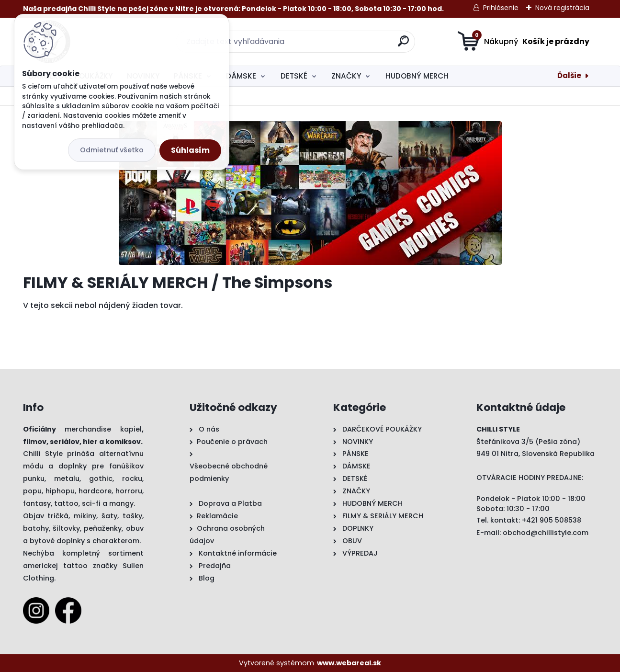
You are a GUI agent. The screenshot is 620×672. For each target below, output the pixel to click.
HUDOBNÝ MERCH (417, 76)
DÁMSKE (241, 76)
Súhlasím (190, 150)
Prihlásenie (501, 8)
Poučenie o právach (232, 442)
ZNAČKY (346, 76)
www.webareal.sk (349, 663)
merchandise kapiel (103, 429)
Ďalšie (569, 75)
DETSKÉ (294, 76)
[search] (403, 45)
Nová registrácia (562, 8)
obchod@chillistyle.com (546, 533)
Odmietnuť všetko (112, 150)
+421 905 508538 (552, 520)
